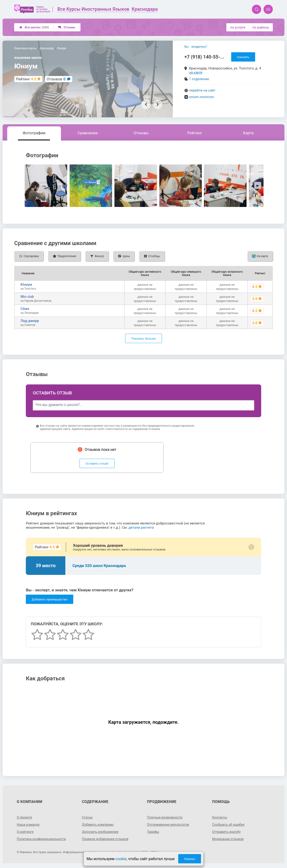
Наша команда (28, 825)
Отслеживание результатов (168, 825)
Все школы (34, 27)
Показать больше (143, 339)
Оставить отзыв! (97, 463)
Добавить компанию (98, 825)
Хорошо (190, 859)
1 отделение (199, 79)
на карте (196, 72)
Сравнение (88, 133)
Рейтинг (195, 133)
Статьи (87, 817)
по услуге (238, 27)
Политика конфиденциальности (41, 839)
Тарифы (153, 832)
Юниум (26, 285)
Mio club (27, 297)
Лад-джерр (30, 321)
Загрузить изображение (100, 832)
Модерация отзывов (228, 839)
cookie (121, 859)
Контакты (220, 817)
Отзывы (67, 27)
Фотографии (34, 133)
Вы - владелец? (196, 47)
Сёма (25, 309)
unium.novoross (202, 97)
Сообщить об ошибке (228, 825)
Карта (248, 133)
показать (243, 57)
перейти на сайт (202, 90)
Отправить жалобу (226, 832)
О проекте (24, 817)
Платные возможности (165, 817)
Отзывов (56, 79)
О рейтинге (25, 832)
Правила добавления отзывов (105, 839)
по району (260, 27)
